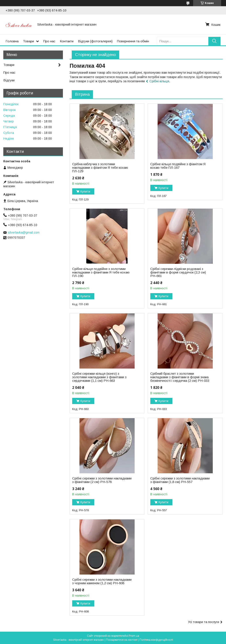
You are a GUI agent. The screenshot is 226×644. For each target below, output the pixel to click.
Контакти (67, 41)
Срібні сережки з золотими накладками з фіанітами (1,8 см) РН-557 (180, 480)
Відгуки (9, 80)
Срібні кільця (159, 81)
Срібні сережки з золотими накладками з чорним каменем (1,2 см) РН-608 (102, 581)
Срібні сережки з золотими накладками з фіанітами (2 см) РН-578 (102, 480)
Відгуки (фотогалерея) (95, 41)
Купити (85, 191)
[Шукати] (214, 41)
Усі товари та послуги (204, 622)
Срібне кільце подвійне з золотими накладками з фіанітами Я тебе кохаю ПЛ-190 (101, 272)
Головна (12, 41)
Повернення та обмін (133, 41)
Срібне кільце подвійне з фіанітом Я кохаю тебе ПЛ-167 (178, 166)
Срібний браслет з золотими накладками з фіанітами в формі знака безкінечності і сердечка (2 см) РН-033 (180, 377)
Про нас (49, 41)
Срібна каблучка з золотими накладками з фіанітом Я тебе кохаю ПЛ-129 (100, 168)
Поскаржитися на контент (122, 640)
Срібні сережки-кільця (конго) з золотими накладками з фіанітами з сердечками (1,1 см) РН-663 (99, 377)
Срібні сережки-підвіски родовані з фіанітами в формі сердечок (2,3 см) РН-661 (178, 272)
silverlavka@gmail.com (24, 232)
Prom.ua (134, 636)
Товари (28, 41)
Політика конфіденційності (156, 640)
